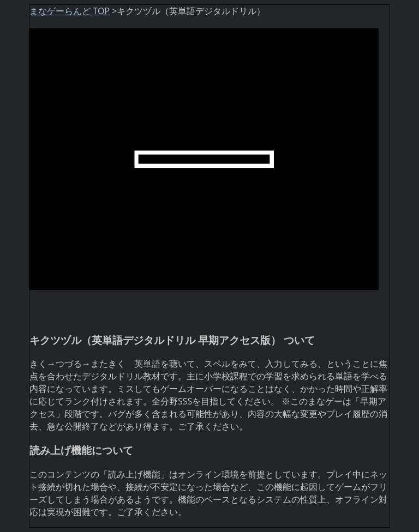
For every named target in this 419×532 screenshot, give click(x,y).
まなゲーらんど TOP (70, 11)
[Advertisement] (117, 306)
